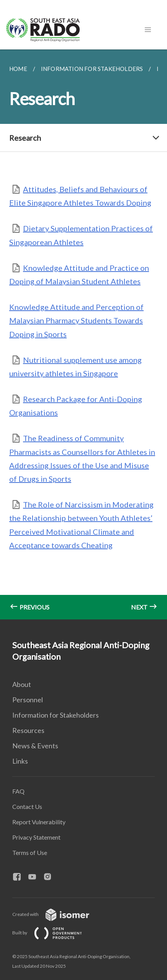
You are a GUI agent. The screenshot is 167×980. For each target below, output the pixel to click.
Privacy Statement (36, 837)
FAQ (18, 791)
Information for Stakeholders (56, 715)
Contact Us (27, 806)
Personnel (28, 700)
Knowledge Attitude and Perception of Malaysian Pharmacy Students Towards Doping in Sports (76, 320)
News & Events (35, 746)
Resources (28, 730)
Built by (53, 933)
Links (20, 761)
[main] (83, 334)
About (22, 684)
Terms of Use (30, 852)
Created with (57, 914)
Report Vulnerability (39, 822)
